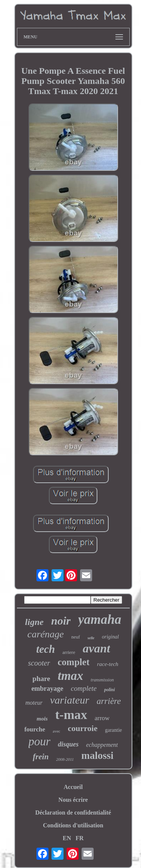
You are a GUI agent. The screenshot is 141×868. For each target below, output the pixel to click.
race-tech (108, 664)
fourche (35, 729)
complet (74, 662)
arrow (102, 718)
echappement (102, 745)
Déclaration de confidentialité (73, 813)
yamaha (100, 619)
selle (91, 638)
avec (56, 731)
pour (40, 741)
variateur (70, 700)
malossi (97, 756)
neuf (76, 637)
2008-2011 (65, 759)
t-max (71, 715)
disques (68, 744)
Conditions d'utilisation (73, 825)
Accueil (73, 787)
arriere (69, 652)
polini (110, 690)
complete (84, 688)
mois (42, 719)
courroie (83, 728)
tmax (70, 676)
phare (41, 679)
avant (96, 648)
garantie (113, 730)
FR (80, 838)
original (110, 637)
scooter (39, 663)
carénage (46, 634)
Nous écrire (73, 800)
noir (61, 621)
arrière (109, 701)
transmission (102, 680)
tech (45, 649)
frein (41, 757)
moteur (34, 703)
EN (67, 838)
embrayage (47, 689)
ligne (34, 622)
